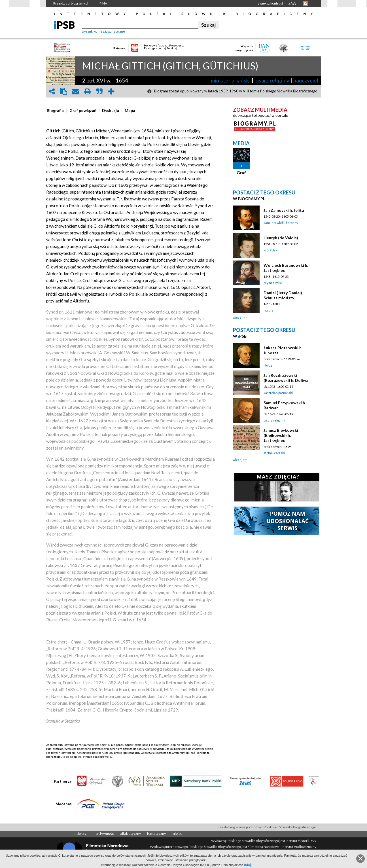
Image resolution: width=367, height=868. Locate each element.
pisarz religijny (272, 80)
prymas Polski (273, 283)
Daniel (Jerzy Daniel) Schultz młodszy (283, 295)
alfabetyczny (131, 833)
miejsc (177, 833)
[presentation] (55, 111)
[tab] (57, 111)
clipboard (64, 91)
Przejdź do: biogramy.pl (71, 3)
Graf (241, 173)
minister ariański (231, 80)
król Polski (271, 250)
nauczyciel (306, 80)
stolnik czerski (274, 453)
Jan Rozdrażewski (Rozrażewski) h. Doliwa (286, 378)
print (88, 91)
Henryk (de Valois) (281, 238)
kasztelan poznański (278, 393)
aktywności (105, 833)
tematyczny (156, 833)
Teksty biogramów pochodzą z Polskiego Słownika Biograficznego (267, 827)
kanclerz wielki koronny (281, 223)
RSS (306, 3)
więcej (238, 317)
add (111, 91)
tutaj (248, 865)
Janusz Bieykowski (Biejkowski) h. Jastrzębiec (281, 435)
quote (99, 91)
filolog (268, 365)
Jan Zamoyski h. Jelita (284, 210)
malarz (268, 310)
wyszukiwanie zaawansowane (103, 31)
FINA (103, 3)
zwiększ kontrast (271, 3)
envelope (76, 91)
